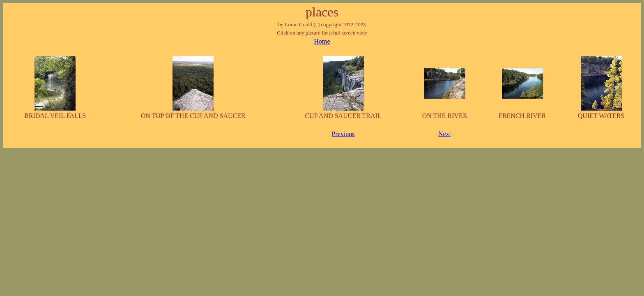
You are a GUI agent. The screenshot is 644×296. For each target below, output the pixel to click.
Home (322, 41)
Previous (343, 134)
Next (445, 134)
